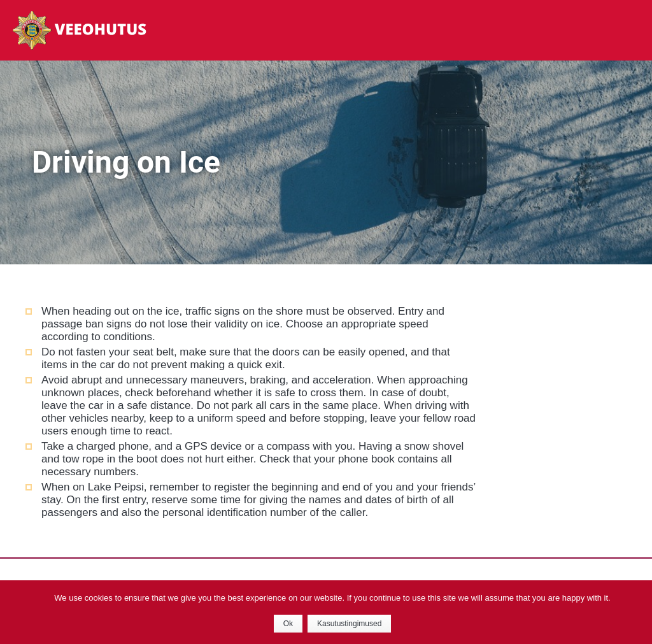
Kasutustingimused (349, 624)
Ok (288, 624)
